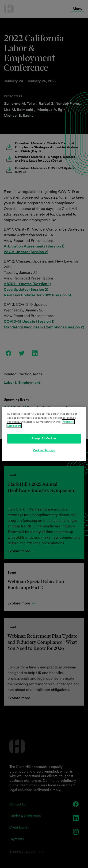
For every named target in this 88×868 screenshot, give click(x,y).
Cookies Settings (44, 450)
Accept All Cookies (44, 438)
